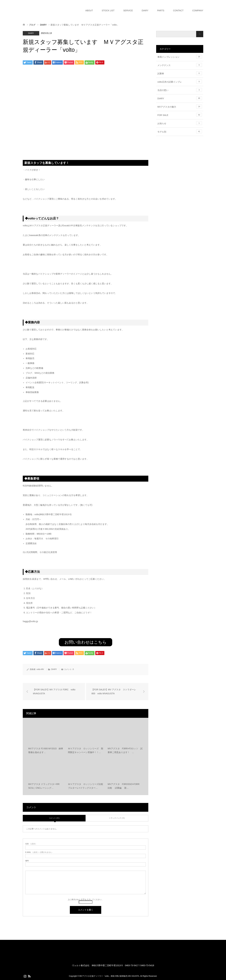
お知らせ (180, 123)
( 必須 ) (31, 844)
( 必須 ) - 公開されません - (39, 852)
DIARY (145, 11)
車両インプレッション (180, 57)
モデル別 (180, 131)
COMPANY (198, 11)
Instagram (25, 976)
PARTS (161, 11)
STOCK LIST (108, 11)
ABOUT (89, 11)
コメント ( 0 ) (54, 818)
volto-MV (40, 669)
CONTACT (178, 11)
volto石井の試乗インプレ (180, 82)
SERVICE (128, 11)
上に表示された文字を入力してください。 (86, 900)
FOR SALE (180, 115)
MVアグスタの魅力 (180, 106)
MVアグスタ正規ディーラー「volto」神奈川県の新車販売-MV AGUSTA (109, 976)
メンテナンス (180, 65)
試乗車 (180, 73)
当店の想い (180, 90)
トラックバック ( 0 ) (117, 818)
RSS (29, 976)
